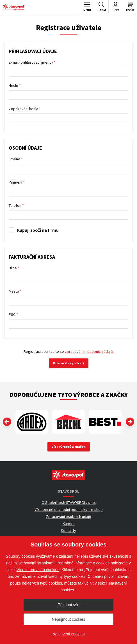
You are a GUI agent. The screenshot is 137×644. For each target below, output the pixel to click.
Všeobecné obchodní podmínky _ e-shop (69, 509)
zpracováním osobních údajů (89, 351)
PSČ (13, 314)
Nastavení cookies (68, 634)
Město (15, 291)
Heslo (15, 85)
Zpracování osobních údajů (69, 516)
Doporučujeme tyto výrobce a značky (68, 395)
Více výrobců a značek (69, 447)
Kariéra (69, 523)
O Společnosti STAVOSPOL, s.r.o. (69, 502)
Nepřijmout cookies (68, 619)
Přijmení (17, 182)
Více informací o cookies (38, 570)
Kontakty (68, 531)
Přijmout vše (68, 605)
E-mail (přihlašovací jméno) (32, 62)
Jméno (16, 159)
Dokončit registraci (69, 363)
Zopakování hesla (25, 109)
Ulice (14, 268)
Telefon (16, 205)
